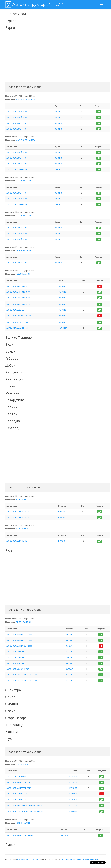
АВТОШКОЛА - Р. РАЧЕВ (16, 777)
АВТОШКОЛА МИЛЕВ (15, 652)
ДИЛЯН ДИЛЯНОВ (24, 622)
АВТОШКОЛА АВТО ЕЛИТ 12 (18, 298)
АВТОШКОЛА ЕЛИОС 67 (16, 794)
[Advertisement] (58, 56)
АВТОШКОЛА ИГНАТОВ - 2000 (19, 634)
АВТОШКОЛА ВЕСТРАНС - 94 (18, 512)
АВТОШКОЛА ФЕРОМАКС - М (19, 316)
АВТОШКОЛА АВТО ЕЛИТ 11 (18, 286)
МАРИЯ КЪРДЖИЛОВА (26, 99)
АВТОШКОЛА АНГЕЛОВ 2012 (19, 782)
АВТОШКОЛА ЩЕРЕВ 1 (16, 310)
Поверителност (89, 859)
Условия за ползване (71, 859)
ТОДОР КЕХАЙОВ (23, 274)
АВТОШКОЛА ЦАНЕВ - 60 (17, 322)
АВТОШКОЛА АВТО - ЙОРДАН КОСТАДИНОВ (25, 805)
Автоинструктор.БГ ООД (28, 859)
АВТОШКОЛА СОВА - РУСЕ (18, 669)
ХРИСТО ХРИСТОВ (24, 500)
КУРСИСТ (59, 112)
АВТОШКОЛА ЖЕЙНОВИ (17, 112)
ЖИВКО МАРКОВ (23, 764)
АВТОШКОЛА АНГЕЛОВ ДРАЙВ (20, 835)
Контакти (101, 859)
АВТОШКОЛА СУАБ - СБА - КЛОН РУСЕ (23, 675)
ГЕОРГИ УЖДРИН (23, 181)
